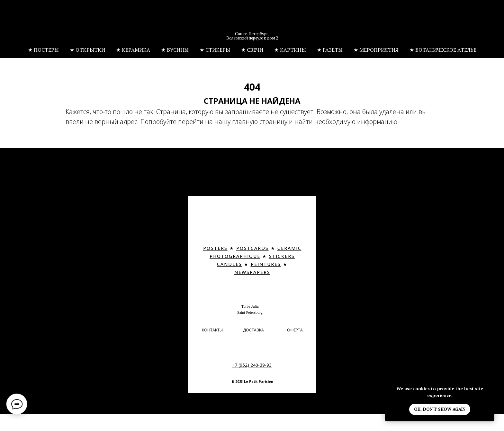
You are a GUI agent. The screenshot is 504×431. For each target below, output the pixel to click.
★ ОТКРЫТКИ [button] (87, 50)
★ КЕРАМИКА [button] (133, 50)
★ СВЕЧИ (252, 50)
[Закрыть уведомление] (490, 383)
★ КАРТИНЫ (290, 50)
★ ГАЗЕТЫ (330, 50)
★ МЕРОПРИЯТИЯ (376, 50)
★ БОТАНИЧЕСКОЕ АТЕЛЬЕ (443, 50)
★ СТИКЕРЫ (215, 50)
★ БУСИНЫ (175, 50)
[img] (252, 21)
